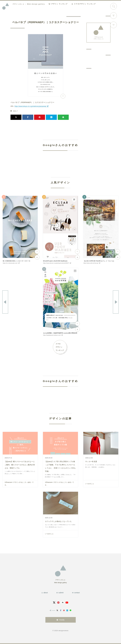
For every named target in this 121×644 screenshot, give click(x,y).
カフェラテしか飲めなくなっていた (58, 521)
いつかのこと (90, 484)
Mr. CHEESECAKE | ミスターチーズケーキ (17, 261)
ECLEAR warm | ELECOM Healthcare (55, 261)
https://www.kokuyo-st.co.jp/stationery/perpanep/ (30, 106)
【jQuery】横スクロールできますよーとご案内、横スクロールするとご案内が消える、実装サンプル (20, 465)
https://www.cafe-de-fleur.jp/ (91, 263)
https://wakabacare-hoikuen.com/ (52, 335)
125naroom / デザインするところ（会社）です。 (19, 484)
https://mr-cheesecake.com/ (10, 263)
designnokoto (63, 631)
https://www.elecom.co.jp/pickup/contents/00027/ (56, 263)
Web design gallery (29, 4)
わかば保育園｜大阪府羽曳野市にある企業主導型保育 (60, 333)
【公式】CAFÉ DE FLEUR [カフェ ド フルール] (99, 261)
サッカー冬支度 (91, 461)
